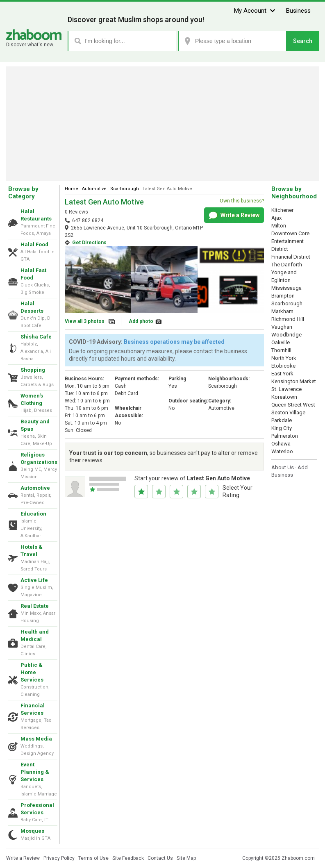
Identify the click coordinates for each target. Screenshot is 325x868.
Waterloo (282, 451)
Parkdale (282, 420)
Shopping (33, 370)
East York (282, 374)
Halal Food (34, 244)
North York (284, 358)
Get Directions (89, 243)
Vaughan (282, 327)
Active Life (34, 580)
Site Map (186, 858)
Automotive (35, 488)
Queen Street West (293, 405)
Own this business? (242, 201)
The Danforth (287, 265)
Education (33, 514)
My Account (250, 11)
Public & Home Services (32, 672)
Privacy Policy (59, 858)
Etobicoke (283, 366)
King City (282, 428)
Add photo (141, 321)
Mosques (32, 831)
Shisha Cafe (36, 337)
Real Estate (35, 606)
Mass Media (36, 739)
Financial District (291, 257)
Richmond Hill (288, 319)
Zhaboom (34, 35)
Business (298, 11)
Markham (282, 311)
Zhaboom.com (298, 858)
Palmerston (285, 436)
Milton (279, 226)
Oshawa (281, 444)
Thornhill (281, 350)
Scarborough (125, 189)
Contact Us (160, 858)
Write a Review (234, 216)
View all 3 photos (85, 321)
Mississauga (286, 288)
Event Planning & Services (35, 772)
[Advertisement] (162, 124)
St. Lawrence (286, 389)
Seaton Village (288, 412)
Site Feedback (128, 858)
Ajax (276, 218)
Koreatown (284, 397)
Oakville (281, 342)
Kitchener (282, 210)
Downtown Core (290, 233)
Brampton (283, 296)
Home (72, 189)
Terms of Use (93, 858)
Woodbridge (286, 335)
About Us (283, 467)
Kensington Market (294, 381)
